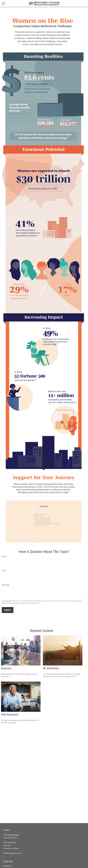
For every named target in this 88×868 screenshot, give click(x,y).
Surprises (6, 668)
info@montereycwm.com (13, 853)
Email (4, 571)
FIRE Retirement (10, 715)
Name (4, 556)
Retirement (7, 866)
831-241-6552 (14, 835)
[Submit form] (8, 610)
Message (6, 585)
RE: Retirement (51, 668)
